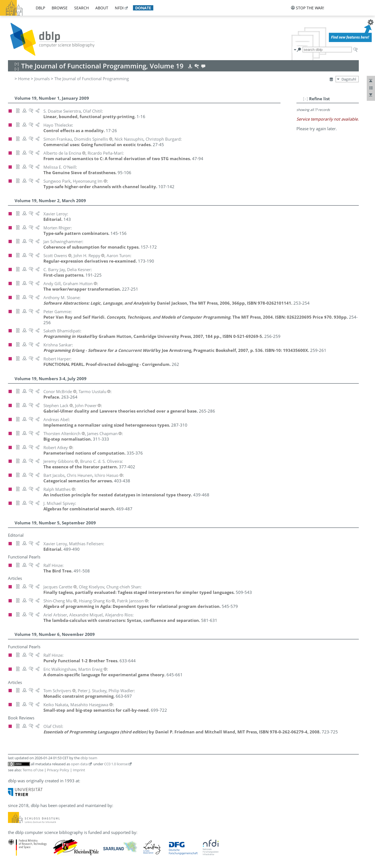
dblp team (89, 758)
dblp (40, 8)
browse (60, 8)
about (102, 8)
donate (143, 8)
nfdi (119, 8)
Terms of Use (33, 770)
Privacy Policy (58, 770)
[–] (305, 99)
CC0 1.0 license (116, 764)
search (81, 8)
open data (79, 764)
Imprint (79, 770)
